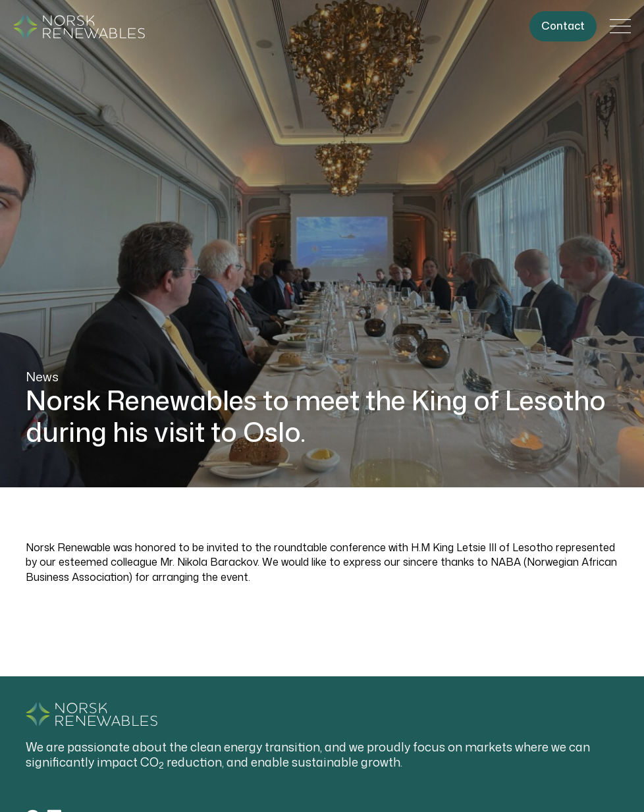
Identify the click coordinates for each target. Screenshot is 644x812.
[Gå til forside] (79, 27)
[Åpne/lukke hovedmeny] (620, 26)
